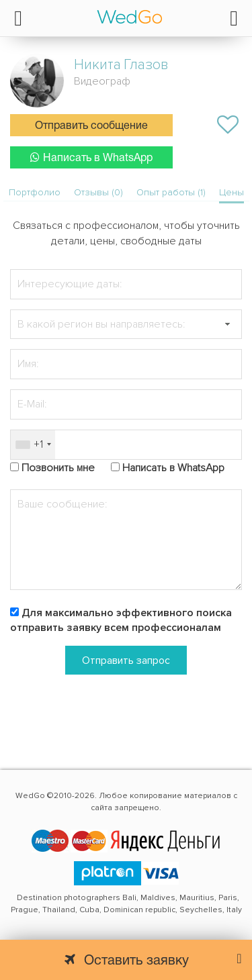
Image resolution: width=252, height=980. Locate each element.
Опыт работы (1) (171, 192)
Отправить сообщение (91, 126)
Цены (232, 192)
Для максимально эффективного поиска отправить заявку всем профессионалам (121, 621)
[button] (227, 325)
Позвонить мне (58, 468)
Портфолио (35, 192)
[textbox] (126, 325)
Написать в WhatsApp (91, 157)
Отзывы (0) (98, 192)
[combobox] (33, 445)
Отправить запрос (126, 660)
